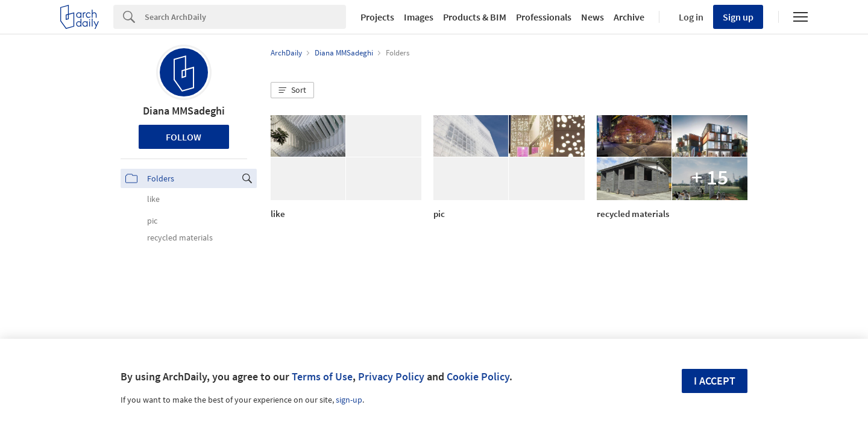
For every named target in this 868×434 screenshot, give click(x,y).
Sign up (738, 17)
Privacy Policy (391, 376)
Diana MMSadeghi (184, 111)
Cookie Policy (478, 376)
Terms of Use (322, 376)
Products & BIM (475, 17)
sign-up (349, 400)
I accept (715, 381)
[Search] (245, 17)
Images (419, 17)
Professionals (544, 17)
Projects (377, 17)
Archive (629, 17)
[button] (292, 90)
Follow (184, 137)
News (593, 17)
